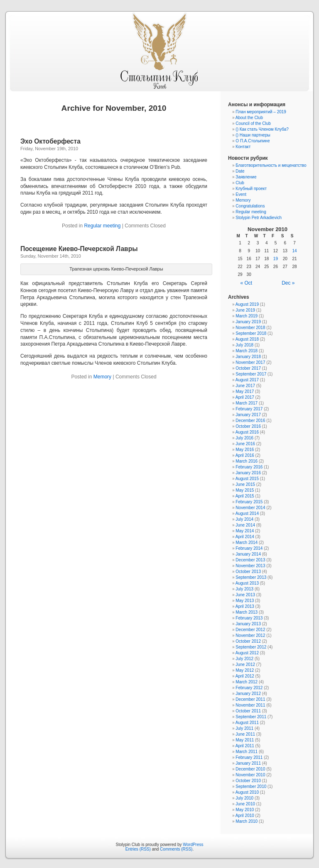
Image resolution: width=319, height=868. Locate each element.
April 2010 (245, 816)
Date (240, 171)
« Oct (247, 283)
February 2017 (249, 409)
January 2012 (248, 694)
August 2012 (247, 653)
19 (276, 259)
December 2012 (250, 630)
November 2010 (250, 775)
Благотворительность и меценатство (271, 165)
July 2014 (244, 519)
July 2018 (244, 345)
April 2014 (245, 537)
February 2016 (249, 467)
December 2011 (250, 699)
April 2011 (245, 746)
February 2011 (249, 757)
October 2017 (248, 368)
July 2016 (244, 438)
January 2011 (248, 763)
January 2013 (248, 624)
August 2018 (247, 339)
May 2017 (245, 391)
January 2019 (248, 322)
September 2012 (251, 647)
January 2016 (248, 473)
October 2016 (248, 426)
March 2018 (247, 351)
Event (241, 194)
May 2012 (245, 670)
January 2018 (248, 357)
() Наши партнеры (253, 135)
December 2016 (250, 421)
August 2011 (247, 723)
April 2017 (245, 397)
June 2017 (245, 386)
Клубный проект (251, 189)
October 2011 (248, 711)
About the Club (249, 118)
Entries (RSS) (138, 849)
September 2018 (251, 333)
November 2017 (250, 362)
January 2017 (248, 415)
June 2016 (245, 444)
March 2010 (247, 821)
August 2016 (247, 432)
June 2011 (245, 734)
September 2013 (251, 577)
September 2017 (251, 374)
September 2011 (251, 717)
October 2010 (248, 781)
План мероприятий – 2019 (261, 112)
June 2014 (245, 525)
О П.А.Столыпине (253, 141)
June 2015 (245, 484)
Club (240, 183)
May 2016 (245, 450)
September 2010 (251, 786)
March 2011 (247, 752)
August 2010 (247, 792)
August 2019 (247, 304)
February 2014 (249, 548)
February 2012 (249, 688)
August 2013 (247, 583)
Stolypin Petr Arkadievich (259, 218)
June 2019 (245, 310)
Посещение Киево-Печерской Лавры (79, 249)
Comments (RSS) (176, 849)
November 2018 (250, 328)
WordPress (193, 845)
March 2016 (247, 461)
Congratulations (250, 206)
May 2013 (245, 601)
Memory (102, 377)
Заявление (246, 177)
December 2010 (250, 769)
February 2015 (249, 502)
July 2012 (244, 659)
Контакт (243, 147)
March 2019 (247, 316)
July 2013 (244, 589)
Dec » (288, 283)
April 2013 (245, 606)
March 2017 (247, 403)
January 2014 (248, 554)
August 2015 (247, 479)
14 (295, 251)
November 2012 (250, 635)
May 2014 (245, 531)
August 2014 (247, 513)
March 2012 (247, 682)
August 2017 (247, 380)
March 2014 (247, 542)
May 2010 (245, 810)
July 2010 (244, 798)
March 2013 (247, 612)
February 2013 (249, 618)
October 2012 (248, 641)
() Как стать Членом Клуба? (262, 129)
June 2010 (245, 804)
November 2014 (250, 508)
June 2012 (245, 664)
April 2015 (245, 496)
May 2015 (245, 490)
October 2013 (248, 572)
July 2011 (244, 728)
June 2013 (245, 595)
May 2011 (245, 740)
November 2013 (250, 566)
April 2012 (245, 676)
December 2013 (250, 560)
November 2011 (250, 705)
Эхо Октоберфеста (50, 141)
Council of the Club (253, 123)
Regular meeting (102, 226)
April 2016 (245, 455)
